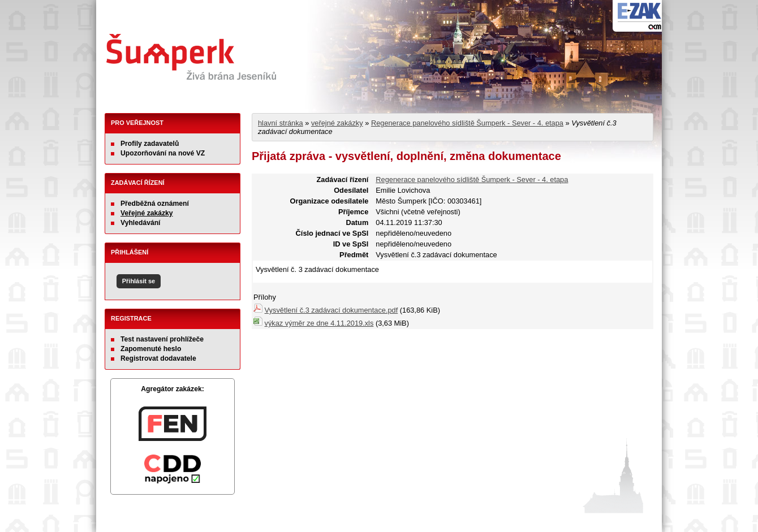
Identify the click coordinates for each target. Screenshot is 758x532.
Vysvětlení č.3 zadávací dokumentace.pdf (331, 310)
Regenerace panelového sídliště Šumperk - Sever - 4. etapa (467, 123)
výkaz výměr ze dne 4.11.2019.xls (319, 323)
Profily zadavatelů (150, 144)
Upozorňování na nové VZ (163, 153)
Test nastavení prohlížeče (162, 339)
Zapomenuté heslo (151, 349)
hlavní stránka (281, 123)
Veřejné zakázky (147, 213)
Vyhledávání (141, 223)
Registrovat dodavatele (158, 358)
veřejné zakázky (337, 123)
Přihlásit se (139, 281)
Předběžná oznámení (155, 204)
